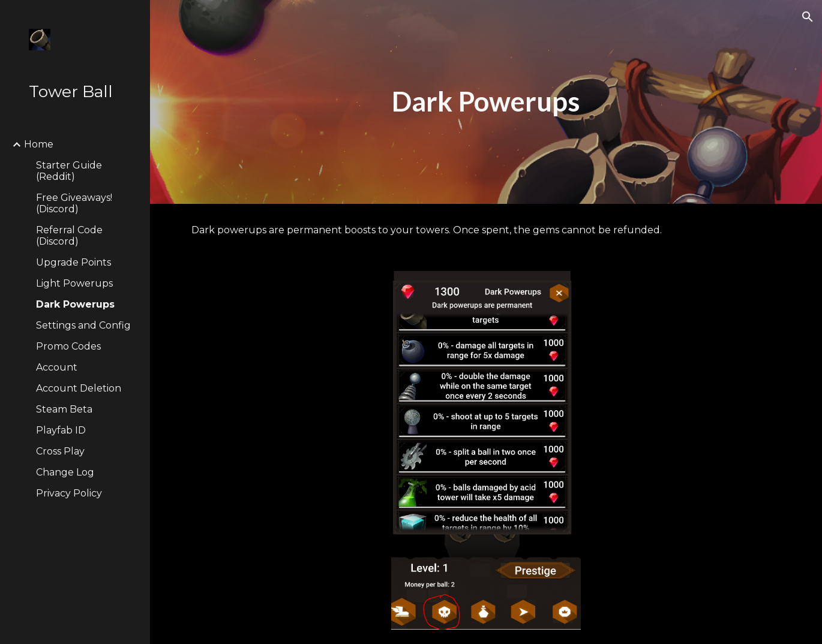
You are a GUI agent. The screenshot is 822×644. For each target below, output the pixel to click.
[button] (808, 17)
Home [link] (39, 144)
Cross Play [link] (60, 451)
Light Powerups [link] (74, 283)
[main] (486, 102)
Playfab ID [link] (61, 430)
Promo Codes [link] (68, 346)
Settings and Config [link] (83, 325)
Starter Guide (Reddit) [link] (69, 171)
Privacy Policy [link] (69, 493)
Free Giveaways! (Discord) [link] (74, 203)
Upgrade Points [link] (73, 262)
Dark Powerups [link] (75, 304)
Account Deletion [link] (79, 388)
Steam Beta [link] (64, 409)
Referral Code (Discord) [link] (69, 236)
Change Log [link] (65, 472)
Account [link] (57, 367)
